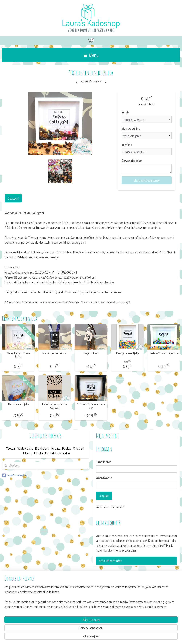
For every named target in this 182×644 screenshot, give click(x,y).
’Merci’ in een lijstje (18, 404)
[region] (67, 627)
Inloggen (104, 496)
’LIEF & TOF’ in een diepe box (91, 406)
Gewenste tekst (132, 161)
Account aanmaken (110, 561)
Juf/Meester (41, 453)
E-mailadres (104, 462)
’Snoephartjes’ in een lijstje (18, 355)
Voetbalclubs (25, 448)
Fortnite (56, 448)
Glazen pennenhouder (55, 353)
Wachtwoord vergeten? (110, 507)
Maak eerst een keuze (147, 180)
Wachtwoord (104, 478)
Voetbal (11, 448)
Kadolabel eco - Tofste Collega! (55, 406)
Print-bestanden (60, 453)
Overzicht (13, 198)
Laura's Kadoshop (15, 475)
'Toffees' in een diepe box (164, 353)
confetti (127, 145)
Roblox (66, 448)
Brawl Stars (42, 448)
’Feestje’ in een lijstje (127, 353)
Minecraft (78, 448)
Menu (91, 55)
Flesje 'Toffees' (91, 353)
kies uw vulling (131, 129)
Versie (126, 112)
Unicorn (27, 453)
